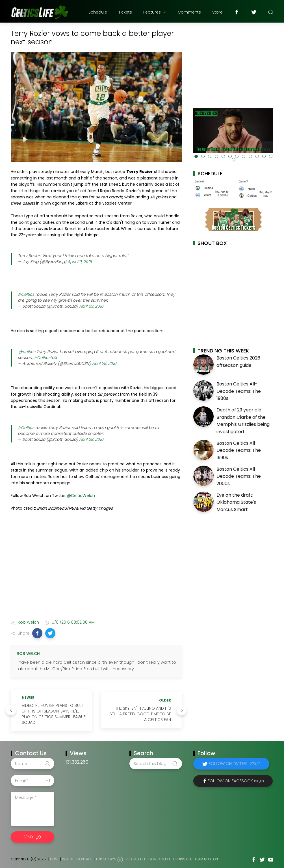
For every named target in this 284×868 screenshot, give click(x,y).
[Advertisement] (96, 571)
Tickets (125, 12)
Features (155, 12)
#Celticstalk (45, 358)
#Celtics (26, 294)
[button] (37, 633)
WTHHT (68, 859)
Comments (189, 12)
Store (217, 12)
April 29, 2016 (80, 262)
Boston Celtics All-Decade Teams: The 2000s (239, 476)
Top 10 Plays (106, 859)
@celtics (27, 352)
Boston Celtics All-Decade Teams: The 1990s (239, 450)
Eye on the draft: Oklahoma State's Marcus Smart (236, 502)
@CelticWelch (81, 496)
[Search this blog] (156, 764)
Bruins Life (183, 859)
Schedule (98, 12)
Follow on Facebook (236, 781)
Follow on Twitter (235, 764)
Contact (85, 859)
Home (55, 859)
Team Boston (206, 859)
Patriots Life (160, 859)
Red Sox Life (136, 859)
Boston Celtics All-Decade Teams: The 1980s (239, 391)
